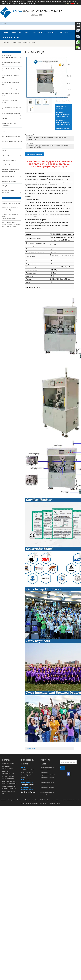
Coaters (4, 151)
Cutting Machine (6, 186)
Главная (7, 42)
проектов (38, 32)
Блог (77, 800)
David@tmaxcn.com (31, 2)
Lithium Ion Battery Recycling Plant (10, 95)
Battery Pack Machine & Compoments (9, 124)
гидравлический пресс (9, 160)
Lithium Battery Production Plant (11, 136)
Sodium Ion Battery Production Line (11, 83)
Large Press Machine (8, 165)
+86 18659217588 (14, 3)
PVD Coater (5, 155)
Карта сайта (29, 800)
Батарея (4, 118)
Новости (20, 800)
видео (27, 32)
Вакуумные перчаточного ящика (12, 141)
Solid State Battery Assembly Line (10, 77)
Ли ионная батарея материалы (11, 114)
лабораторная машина (9, 181)
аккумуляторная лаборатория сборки (11, 63)
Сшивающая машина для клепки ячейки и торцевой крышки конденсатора (47, 139)
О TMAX (5, 32)
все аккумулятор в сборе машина (9, 131)
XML (36, 800)
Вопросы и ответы (53, 800)
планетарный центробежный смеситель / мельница (11, 171)
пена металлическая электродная (8, 192)
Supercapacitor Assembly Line (23, 42)
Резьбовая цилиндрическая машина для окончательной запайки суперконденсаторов (48, 147)
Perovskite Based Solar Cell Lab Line (11, 108)
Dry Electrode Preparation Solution (9, 101)
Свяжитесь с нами (10, 38)
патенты (64, 32)
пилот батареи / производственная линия (9, 57)
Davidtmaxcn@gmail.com (70, 2)
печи (3, 146)
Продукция (16, 32)
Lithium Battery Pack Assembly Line (11, 70)
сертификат (51, 32)
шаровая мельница (8, 176)
